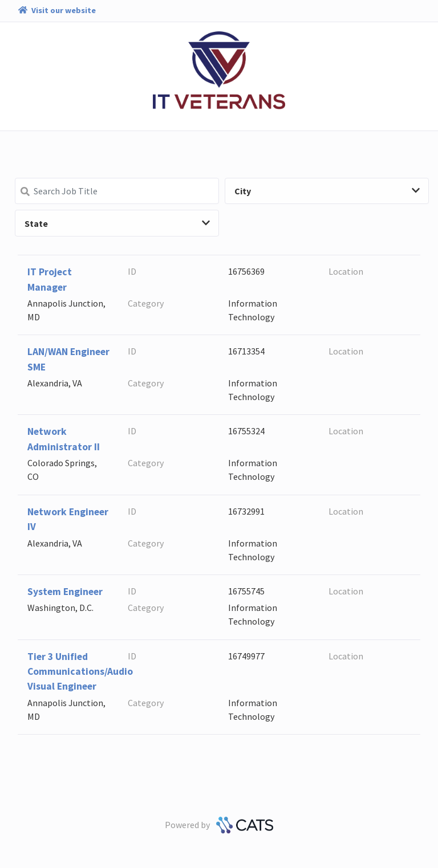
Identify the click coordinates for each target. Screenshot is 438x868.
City (327, 191)
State (117, 223)
